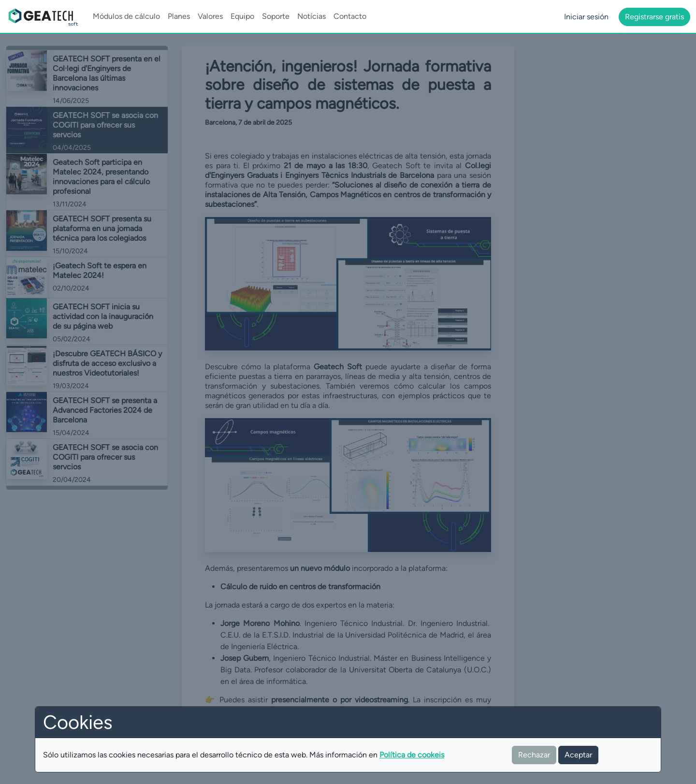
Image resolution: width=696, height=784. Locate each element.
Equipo (242, 16)
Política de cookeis (412, 755)
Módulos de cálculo (126, 16)
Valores (210, 16)
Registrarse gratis (654, 17)
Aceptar (578, 755)
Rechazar (534, 755)
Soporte (276, 16)
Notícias (312, 16)
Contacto (350, 16)
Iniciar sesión (586, 17)
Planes (179, 16)
